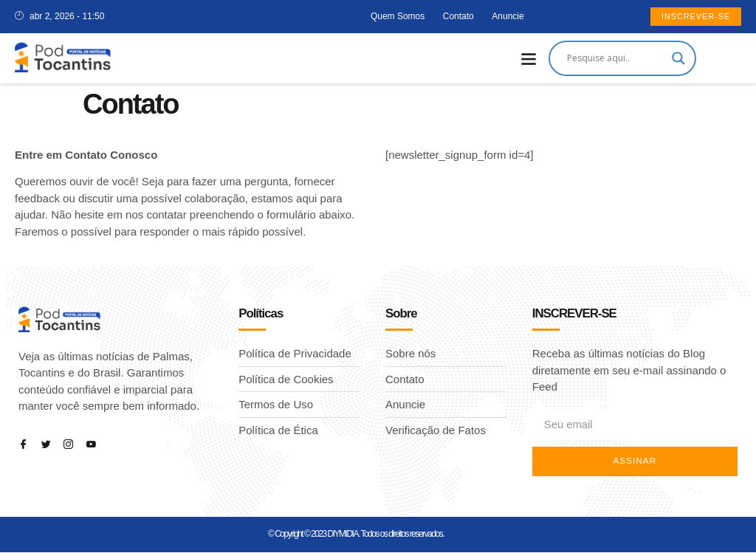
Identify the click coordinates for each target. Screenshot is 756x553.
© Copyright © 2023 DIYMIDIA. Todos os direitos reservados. (356, 535)
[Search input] (616, 58)
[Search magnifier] (678, 58)
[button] (529, 59)
